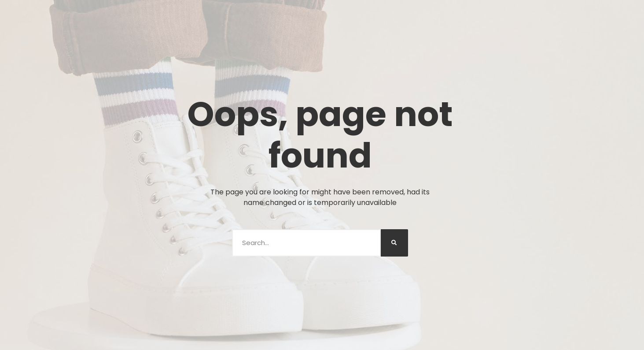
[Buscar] (394, 243)
